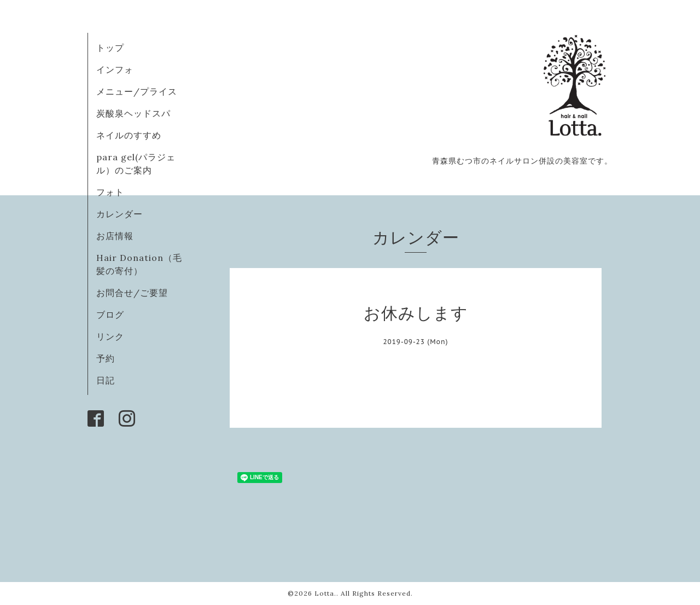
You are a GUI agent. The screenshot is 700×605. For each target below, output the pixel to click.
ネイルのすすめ (129, 135)
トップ (110, 48)
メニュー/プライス (137, 91)
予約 (106, 358)
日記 (106, 380)
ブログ (110, 315)
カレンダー (119, 214)
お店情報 (115, 236)
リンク (110, 336)
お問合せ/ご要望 (132, 293)
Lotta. (325, 593)
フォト (110, 192)
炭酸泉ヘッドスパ (133, 113)
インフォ (115, 69)
